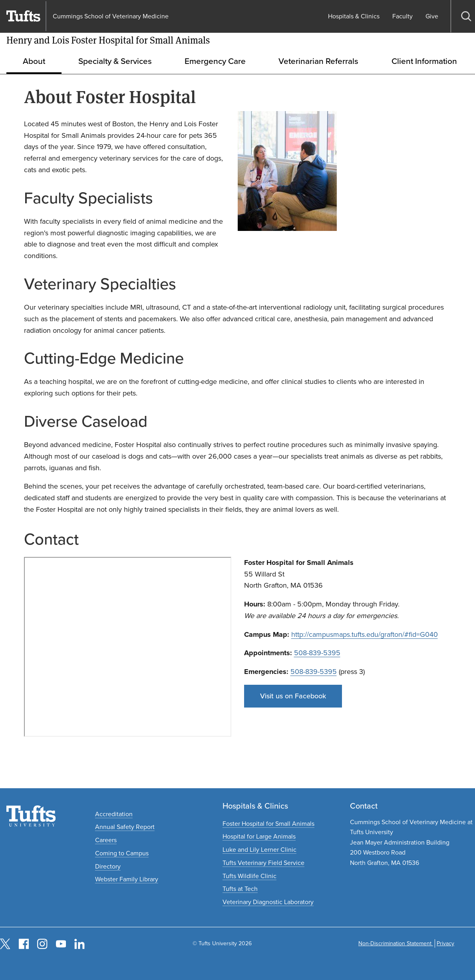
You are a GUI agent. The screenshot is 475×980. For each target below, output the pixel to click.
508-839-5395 (317, 653)
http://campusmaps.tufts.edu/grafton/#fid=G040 (365, 634)
